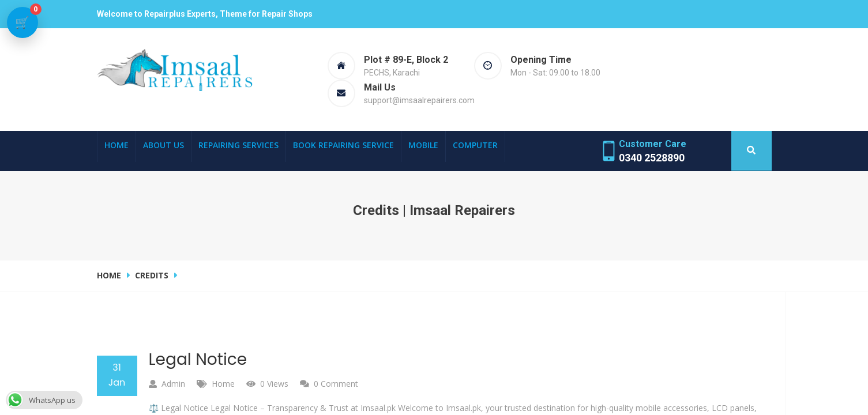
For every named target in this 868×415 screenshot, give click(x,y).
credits (152, 275)
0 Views (274, 384)
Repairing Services (238, 145)
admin (173, 384)
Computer (475, 145)
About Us (164, 145)
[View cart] (22, 22)
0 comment (336, 384)
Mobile (423, 145)
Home (117, 145)
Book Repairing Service (343, 145)
